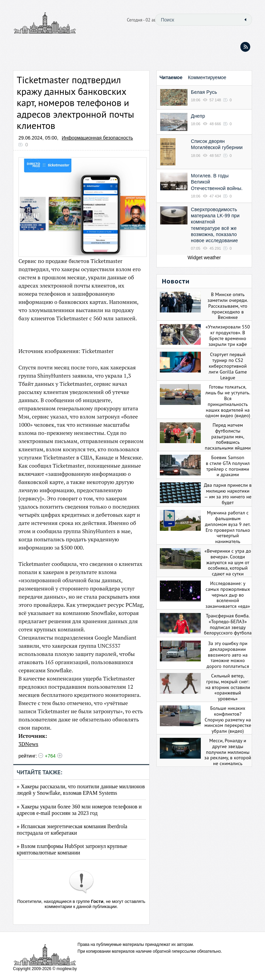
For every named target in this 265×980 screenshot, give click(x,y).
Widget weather (204, 258)
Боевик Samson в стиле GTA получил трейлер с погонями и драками (228, 466)
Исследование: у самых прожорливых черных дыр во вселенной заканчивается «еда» (228, 595)
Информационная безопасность (97, 138)
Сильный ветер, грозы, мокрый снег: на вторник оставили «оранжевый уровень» (228, 687)
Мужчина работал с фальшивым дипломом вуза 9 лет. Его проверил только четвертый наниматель (228, 527)
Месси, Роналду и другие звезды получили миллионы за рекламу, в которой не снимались (228, 752)
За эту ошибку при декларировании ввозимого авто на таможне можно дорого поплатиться (228, 655)
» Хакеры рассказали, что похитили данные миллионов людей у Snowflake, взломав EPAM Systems (81, 790)
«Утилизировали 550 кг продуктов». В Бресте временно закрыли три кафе (228, 335)
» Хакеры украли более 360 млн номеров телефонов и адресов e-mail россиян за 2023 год (79, 810)
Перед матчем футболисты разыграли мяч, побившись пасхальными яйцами (228, 436)
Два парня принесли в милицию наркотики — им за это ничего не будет (228, 494)
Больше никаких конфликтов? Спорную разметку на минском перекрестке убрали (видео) (228, 720)
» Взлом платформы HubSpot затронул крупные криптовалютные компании (72, 849)
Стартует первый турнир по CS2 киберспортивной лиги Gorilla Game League (228, 366)
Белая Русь (204, 92)
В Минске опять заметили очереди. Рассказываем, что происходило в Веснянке (228, 306)
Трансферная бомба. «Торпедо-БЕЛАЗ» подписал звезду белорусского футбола (228, 624)
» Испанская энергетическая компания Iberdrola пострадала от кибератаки (72, 830)
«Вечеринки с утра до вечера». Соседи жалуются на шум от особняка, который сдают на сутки (228, 562)
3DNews (28, 744)
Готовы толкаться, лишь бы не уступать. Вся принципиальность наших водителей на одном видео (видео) (228, 401)
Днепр (198, 116)
